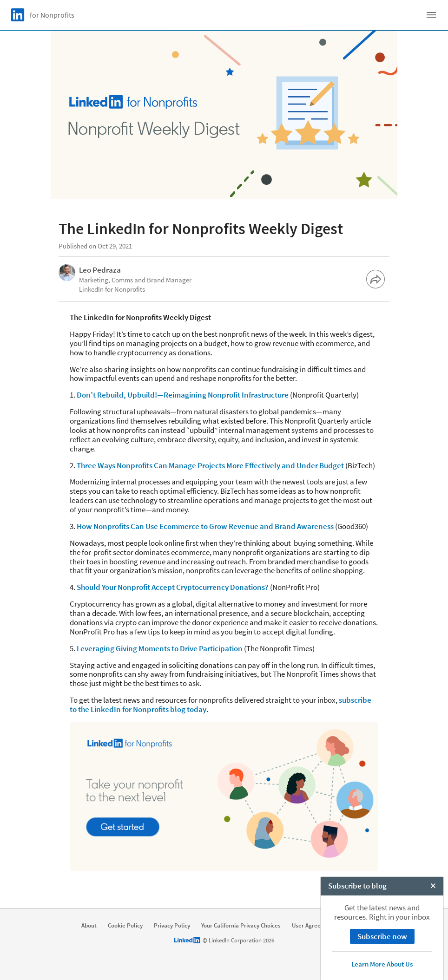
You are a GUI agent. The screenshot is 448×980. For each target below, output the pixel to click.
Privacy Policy (172, 926)
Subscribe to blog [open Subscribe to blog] (357, 970)
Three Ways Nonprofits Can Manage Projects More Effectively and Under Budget (210, 465)
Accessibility (362, 926)
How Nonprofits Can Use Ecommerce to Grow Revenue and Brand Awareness (205, 526)
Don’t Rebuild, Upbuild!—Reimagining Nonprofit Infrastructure (183, 395)
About (89, 926)
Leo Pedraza (100, 270)
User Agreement (313, 926)
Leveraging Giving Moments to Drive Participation (160, 648)
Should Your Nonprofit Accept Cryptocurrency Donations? (173, 587)
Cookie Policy (125, 926)
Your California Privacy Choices (241, 926)
